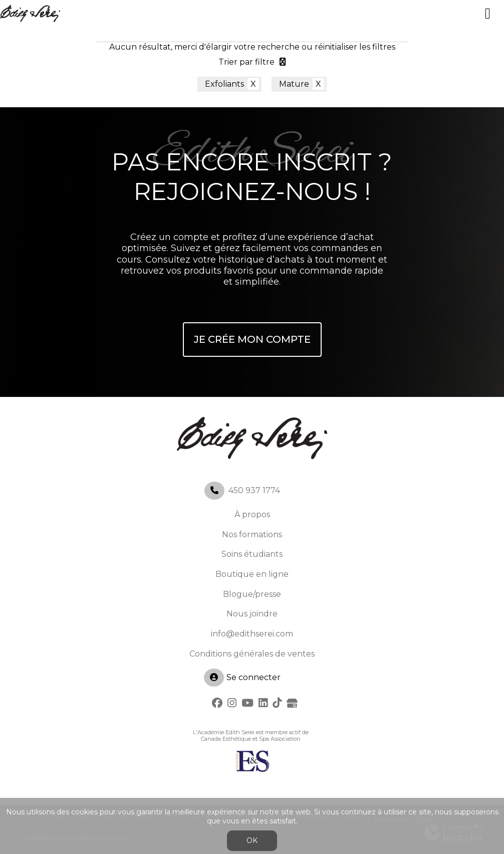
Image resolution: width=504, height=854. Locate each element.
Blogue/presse (252, 594)
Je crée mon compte (252, 339)
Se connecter (242, 678)
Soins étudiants (252, 554)
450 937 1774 (254, 490)
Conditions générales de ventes (252, 654)
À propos (252, 514)
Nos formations (252, 535)
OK (252, 840)
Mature (294, 84)
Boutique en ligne (252, 574)
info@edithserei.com (252, 634)
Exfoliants (224, 84)
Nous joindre (252, 614)
